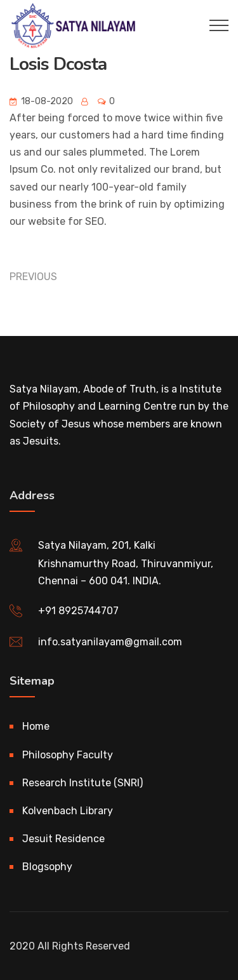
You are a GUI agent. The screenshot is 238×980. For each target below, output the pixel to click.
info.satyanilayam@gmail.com (110, 642)
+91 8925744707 (78, 611)
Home (36, 726)
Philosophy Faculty (68, 755)
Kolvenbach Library (68, 811)
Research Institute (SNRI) (83, 783)
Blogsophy (47, 867)
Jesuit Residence (63, 839)
